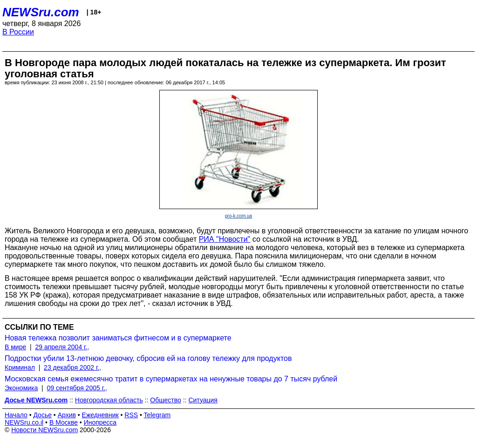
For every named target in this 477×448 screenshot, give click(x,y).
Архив (67, 415)
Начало (16, 415)
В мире (15, 347)
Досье (42, 415)
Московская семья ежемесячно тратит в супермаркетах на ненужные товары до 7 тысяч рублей (171, 379)
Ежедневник (100, 415)
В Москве (64, 422)
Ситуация (203, 400)
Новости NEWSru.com (44, 430)
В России (18, 32)
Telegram (157, 415)
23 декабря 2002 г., (72, 367)
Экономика (21, 388)
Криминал (20, 367)
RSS (131, 415)
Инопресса (100, 422)
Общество (166, 400)
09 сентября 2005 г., (77, 388)
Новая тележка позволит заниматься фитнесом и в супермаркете (118, 338)
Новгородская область (109, 400)
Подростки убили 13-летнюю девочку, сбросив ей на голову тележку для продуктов (148, 358)
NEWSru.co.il (24, 422)
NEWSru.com (41, 12)
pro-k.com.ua (238, 216)
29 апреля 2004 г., (62, 347)
